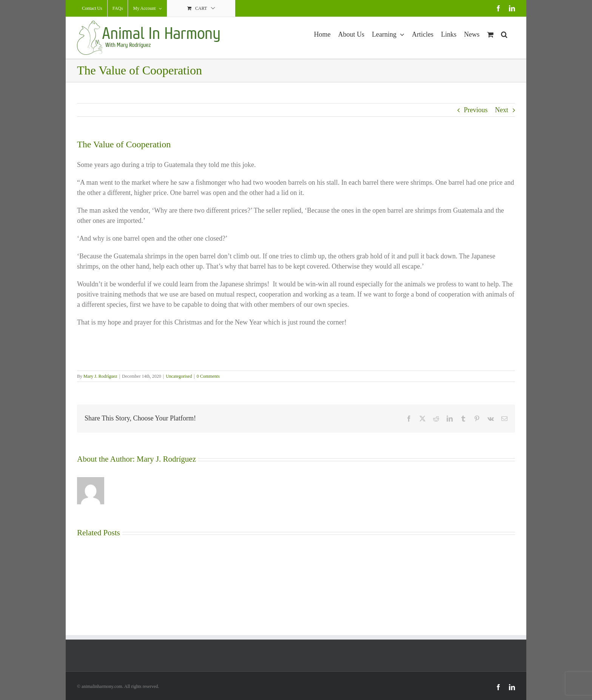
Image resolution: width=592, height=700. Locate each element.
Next (502, 110)
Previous (476, 110)
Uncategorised (179, 376)
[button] (504, 33)
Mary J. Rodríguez (100, 376)
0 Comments (208, 376)
